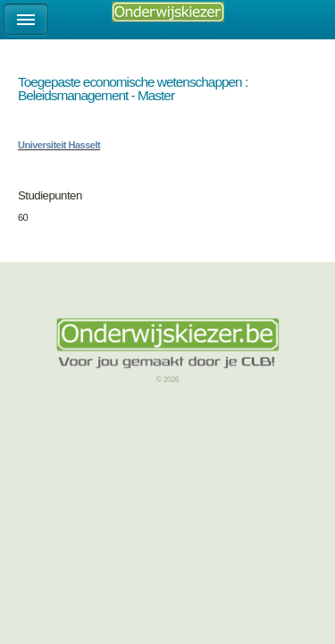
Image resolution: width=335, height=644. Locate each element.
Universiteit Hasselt (59, 145)
